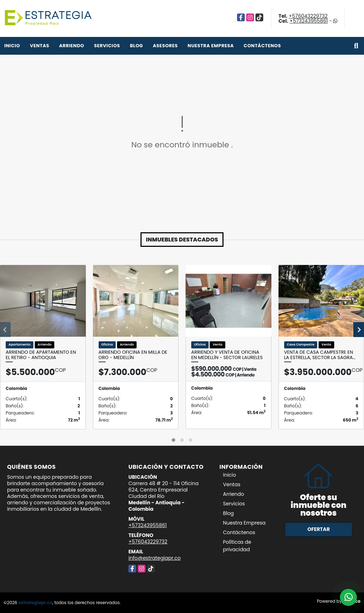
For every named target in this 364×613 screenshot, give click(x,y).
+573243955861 (309, 21)
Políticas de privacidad (237, 546)
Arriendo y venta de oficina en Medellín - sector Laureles (227, 355)
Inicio (12, 46)
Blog (136, 46)
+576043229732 (308, 16)
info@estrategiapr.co (155, 558)
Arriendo (71, 46)
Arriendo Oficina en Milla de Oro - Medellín (133, 355)
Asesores (165, 46)
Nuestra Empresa (211, 46)
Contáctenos (262, 46)
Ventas (40, 46)
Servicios (107, 46)
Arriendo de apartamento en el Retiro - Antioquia (41, 355)
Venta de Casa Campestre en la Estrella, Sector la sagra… (320, 355)
